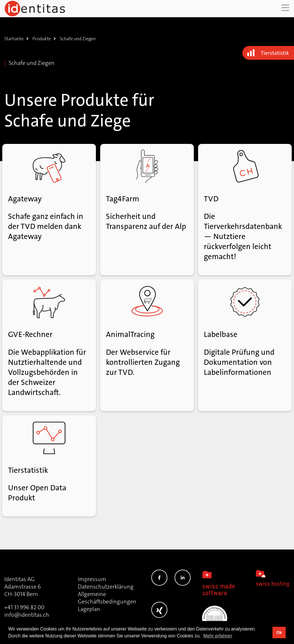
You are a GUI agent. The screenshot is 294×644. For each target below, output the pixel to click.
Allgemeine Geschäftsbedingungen (107, 598)
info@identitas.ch (27, 615)
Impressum (92, 579)
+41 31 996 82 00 (24, 607)
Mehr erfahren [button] (218, 636)
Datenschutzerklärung (106, 587)
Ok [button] (279, 633)
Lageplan (89, 609)
